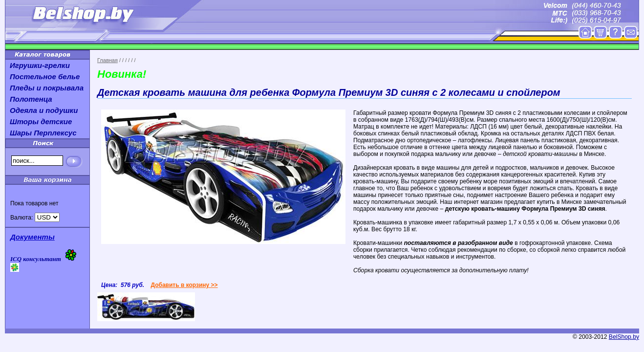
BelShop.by (624, 337)
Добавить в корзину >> (184, 285)
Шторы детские (41, 121)
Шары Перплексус (43, 133)
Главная (107, 60)
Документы (32, 237)
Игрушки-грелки (40, 65)
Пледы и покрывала (47, 88)
